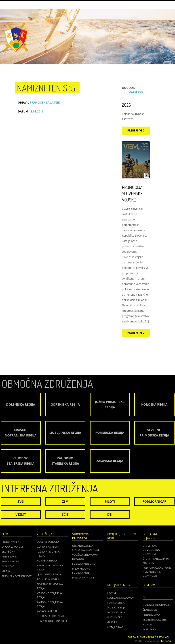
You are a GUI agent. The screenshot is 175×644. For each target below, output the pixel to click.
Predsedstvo (10, 561)
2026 (127, 105)
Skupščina (8, 552)
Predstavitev (10, 542)
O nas (6, 534)
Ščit (65, 514)
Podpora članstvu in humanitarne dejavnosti (157, 572)
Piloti (110, 501)
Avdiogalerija (116, 612)
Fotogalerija (116, 603)
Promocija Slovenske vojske (132, 193)
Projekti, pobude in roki (121, 536)
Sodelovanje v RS (84, 564)
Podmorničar (154, 501)
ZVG (21, 501)
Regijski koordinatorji (52, 621)
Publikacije (115, 617)
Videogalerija (116, 607)
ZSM (65, 501)
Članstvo (8, 566)
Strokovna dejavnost (80, 536)
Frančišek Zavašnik (39, 103)
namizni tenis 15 (46, 88)
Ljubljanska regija (49, 574)
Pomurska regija (48, 579)
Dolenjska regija (48, 542)
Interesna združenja (51, 616)
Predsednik (9, 556)
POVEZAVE (150, 585)
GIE (145, 597)
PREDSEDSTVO (151, 615)
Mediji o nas (115, 627)
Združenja (44, 534)
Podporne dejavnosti (151, 536)
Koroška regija (47, 560)
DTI (110, 514)
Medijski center (119, 585)
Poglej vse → (137, 92)
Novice (112, 593)
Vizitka (6, 571)
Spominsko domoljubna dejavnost (151, 550)
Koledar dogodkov (120, 598)
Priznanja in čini (83, 577)
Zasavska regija (47, 611)
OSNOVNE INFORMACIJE (157, 605)
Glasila (112, 622)
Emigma (165, 641)
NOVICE (147, 624)
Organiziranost (13, 547)
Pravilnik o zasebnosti (17, 576)
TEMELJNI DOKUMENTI (156, 620)
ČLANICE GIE (150, 610)
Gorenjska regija (48, 547)
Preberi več (136, 130)
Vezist (21, 514)
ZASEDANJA (149, 629)
